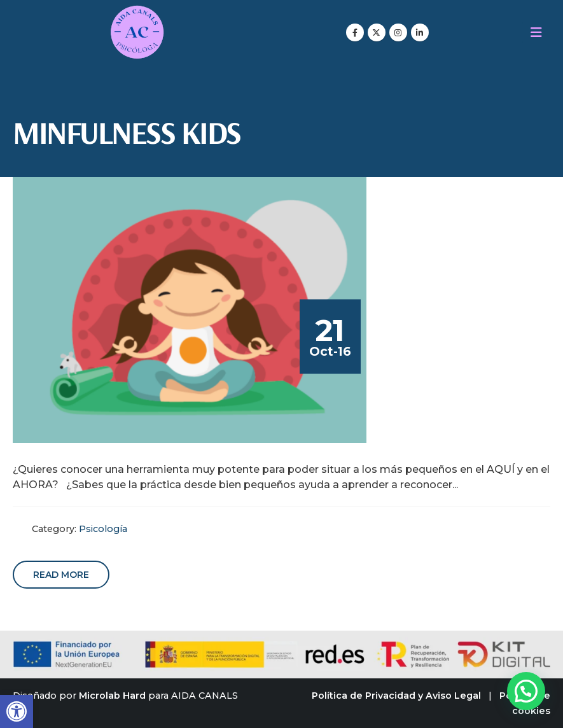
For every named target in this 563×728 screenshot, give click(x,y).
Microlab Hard (112, 696)
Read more (61, 575)
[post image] (190, 310)
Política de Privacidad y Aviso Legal (396, 696)
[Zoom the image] (137, 12)
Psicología (103, 529)
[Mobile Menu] (536, 32)
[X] (377, 32)
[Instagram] (398, 32)
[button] (17, 711)
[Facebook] (355, 32)
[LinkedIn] (420, 32)
